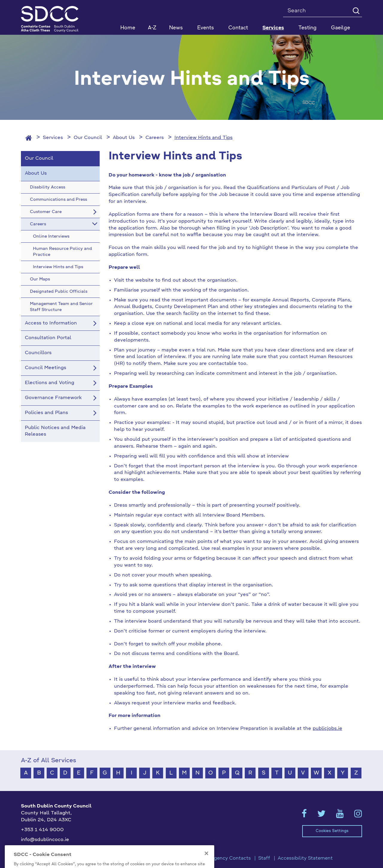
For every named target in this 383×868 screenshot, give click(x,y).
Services (53, 138)
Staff (264, 858)
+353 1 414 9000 (42, 830)
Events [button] (206, 28)
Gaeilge (341, 28)
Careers (155, 138)
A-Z (152, 28)
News (176, 28)
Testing (307, 28)
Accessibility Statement (305, 858)
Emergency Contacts (226, 858)
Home (128, 28)
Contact (238, 28)
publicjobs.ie (327, 729)
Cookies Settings (332, 831)
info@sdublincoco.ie (45, 840)
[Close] (206, 861)
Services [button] (273, 28)
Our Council (88, 138)
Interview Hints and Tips (203, 138)
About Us (124, 138)
